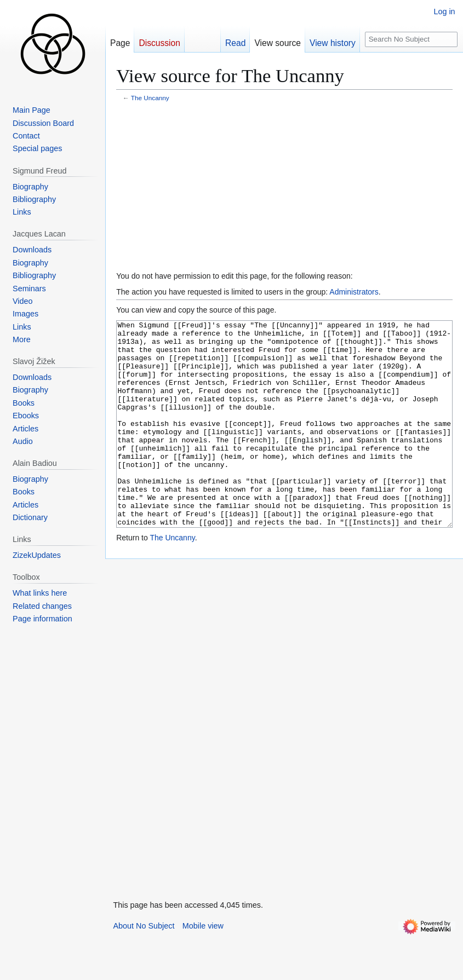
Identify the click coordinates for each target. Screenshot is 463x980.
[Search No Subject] (411, 40)
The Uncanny (150, 98)
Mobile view (203, 967)
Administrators (354, 292)
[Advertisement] (284, 188)
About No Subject (144, 967)
